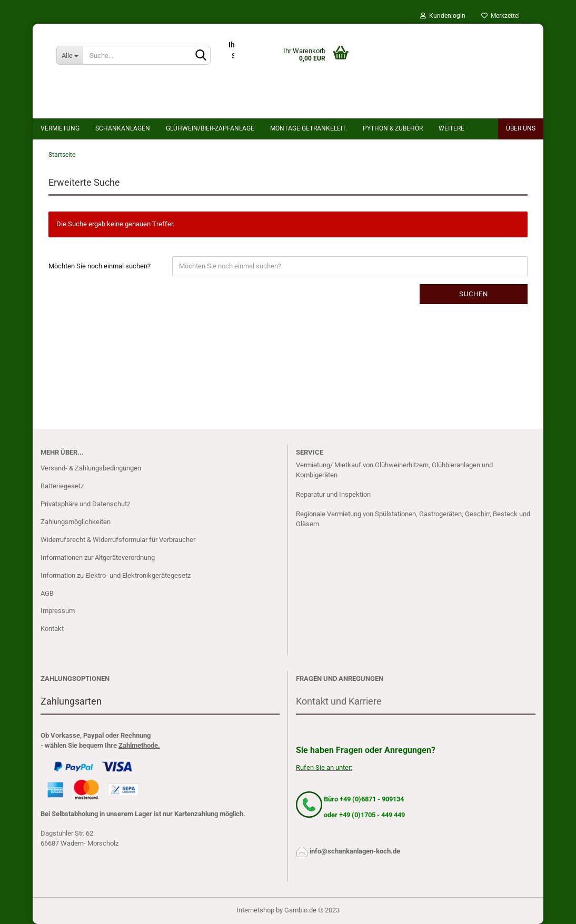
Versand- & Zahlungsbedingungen (91, 468)
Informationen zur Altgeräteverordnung (98, 558)
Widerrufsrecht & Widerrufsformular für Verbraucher (118, 540)
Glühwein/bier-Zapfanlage (210, 128)
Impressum (58, 611)
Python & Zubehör (393, 128)
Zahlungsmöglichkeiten (76, 522)
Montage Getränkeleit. (309, 128)
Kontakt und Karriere (339, 701)
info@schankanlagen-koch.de (355, 851)
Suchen (474, 294)
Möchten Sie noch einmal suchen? (100, 266)
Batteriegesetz (62, 486)
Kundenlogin (443, 16)
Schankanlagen (123, 128)
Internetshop (255, 910)
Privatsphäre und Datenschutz (85, 504)
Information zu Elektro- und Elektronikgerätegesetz (116, 575)
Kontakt (52, 629)
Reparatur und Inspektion (333, 494)
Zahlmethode (138, 745)
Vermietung (60, 128)
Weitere (451, 128)
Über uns (521, 128)
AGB (47, 593)
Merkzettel (500, 16)
